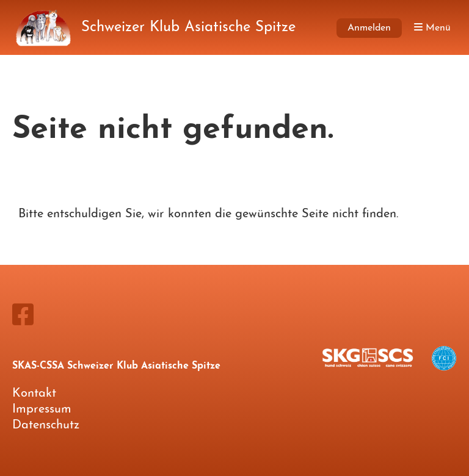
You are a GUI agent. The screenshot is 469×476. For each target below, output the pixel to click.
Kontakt (34, 394)
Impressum (42, 409)
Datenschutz (46, 425)
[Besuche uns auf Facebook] (23, 317)
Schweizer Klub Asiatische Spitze (188, 27)
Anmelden (369, 28)
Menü (432, 27)
